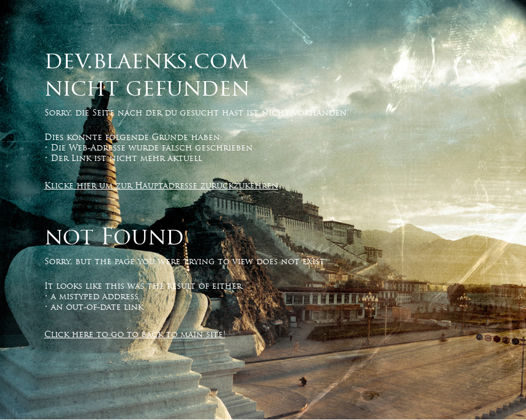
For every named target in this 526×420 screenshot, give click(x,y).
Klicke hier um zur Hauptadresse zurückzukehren (161, 185)
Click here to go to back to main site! (135, 334)
